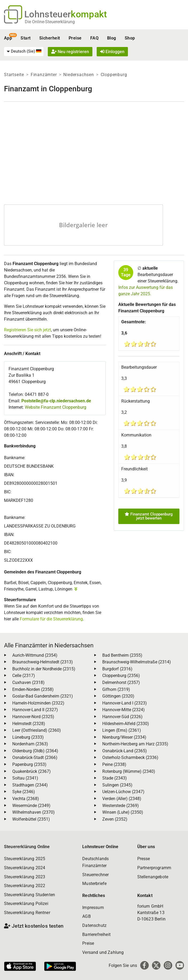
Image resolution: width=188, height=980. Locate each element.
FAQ (94, 38)
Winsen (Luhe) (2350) (123, 812)
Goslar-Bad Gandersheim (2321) (43, 696)
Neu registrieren (70, 52)
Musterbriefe (94, 883)
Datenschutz (94, 925)
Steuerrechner (95, 875)
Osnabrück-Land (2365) (125, 751)
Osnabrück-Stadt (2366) (35, 757)
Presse (144, 859)
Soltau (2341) (25, 778)
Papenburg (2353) (29, 764)
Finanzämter (44, 75)
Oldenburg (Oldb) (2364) (35, 751)
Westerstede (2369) (121, 806)
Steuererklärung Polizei (26, 904)
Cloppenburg (114, 75)
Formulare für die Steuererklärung (51, 619)
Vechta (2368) (26, 799)
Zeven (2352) (115, 819)
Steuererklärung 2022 (25, 886)
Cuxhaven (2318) (28, 682)
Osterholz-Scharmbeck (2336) (130, 757)
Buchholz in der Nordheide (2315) (44, 669)
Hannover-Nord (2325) (33, 717)
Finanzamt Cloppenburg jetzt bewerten (149, 516)
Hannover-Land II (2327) (35, 710)
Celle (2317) (24, 676)
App (8, 38)
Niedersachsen (79, 75)
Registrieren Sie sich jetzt (28, 330)
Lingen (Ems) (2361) (122, 730)
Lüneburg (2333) (28, 737)
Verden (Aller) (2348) (122, 799)
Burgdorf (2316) (117, 669)
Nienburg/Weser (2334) (124, 737)
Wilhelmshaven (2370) (34, 812)
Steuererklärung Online (27, 847)
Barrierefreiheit (96, 934)
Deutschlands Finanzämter (95, 862)
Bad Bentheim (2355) (122, 655)
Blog (112, 38)
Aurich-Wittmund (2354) (35, 655)
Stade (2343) (115, 778)
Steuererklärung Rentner (27, 913)
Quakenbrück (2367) (32, 771)
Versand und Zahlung (103, 952)
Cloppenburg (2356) (121, 676)
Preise (75, 38)
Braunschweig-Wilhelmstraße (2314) (137, 662)
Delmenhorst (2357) (121, 682)
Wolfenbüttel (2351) (31, 819)
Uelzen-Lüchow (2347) (123, 792)
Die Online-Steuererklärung (50, 22)
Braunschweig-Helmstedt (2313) (43, 662)
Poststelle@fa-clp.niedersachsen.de (56, 401)
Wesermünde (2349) (31, 806)
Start (26, 38)
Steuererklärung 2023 (25, 877)
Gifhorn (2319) (116, 689)
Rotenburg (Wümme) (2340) (129, 771)
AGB (86, 916)
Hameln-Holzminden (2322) (38, 703)
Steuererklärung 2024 (25, 868)
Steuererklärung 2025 (25, 859)
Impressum (93, 908)
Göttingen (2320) (118, 696)
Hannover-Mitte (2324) (124, 710)
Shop (130, 38)
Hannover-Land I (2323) (125, 703)
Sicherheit (50, 38)
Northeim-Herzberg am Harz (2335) (135, 744)
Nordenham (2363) (30, 744)
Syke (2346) (24, 792)
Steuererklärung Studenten (30, 895)
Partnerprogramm (154, 868)
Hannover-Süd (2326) (122, 717)
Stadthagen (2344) (30, 785)
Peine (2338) (114, 764)
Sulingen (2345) (117, 785)
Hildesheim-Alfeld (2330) (126, 724)
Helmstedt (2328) (29, 724)
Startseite (14, 75)
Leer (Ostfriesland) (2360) (37, 730)
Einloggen (112, 52)
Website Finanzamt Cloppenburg (56, 407)
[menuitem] (24, 52)
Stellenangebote (153, 877)
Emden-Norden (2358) (33, 689)
